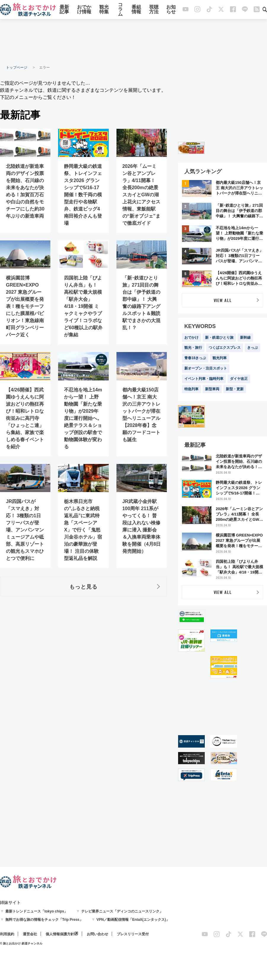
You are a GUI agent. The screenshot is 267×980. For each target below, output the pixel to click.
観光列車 (220, 358)
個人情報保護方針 (60, 934)
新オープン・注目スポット (206, 368)
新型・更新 (235, 389)
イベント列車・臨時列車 (204, 379)
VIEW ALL (223, 300)
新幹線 (245, 338)
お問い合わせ (97, 934)
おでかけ (191, 338)
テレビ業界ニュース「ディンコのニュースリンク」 (122, 911)
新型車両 (212, 389)
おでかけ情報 (84, 10)
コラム (120, 10)
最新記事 (64, 10)
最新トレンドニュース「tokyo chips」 (37, 911)
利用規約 (7, 934)
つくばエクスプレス (225, 348)
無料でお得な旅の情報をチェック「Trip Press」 (44, 920)
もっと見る (83, 587)
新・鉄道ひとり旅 (219, 338)
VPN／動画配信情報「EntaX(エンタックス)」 (133, 920)
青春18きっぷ (195, 358)
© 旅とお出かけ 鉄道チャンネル (21, 943)
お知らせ (171, 10)
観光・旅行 (193, 348)
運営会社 (30, 934)
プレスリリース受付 (133, 934)
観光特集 (104, 10)
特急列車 (191, 389)
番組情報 (136, 10)
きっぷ (252, 348)
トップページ (17, 68)
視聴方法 (154, 10)
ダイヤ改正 (239, 379)
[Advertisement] (134, 41)
